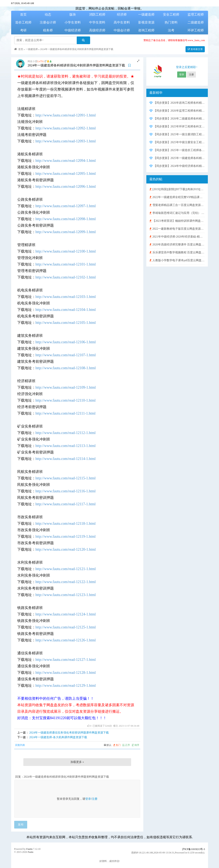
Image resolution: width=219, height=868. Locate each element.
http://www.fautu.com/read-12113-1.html (66, 446)
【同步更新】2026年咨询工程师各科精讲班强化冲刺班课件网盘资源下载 (177, 103)
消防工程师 (97, 14)
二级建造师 (196, 22)
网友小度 (32, 61)
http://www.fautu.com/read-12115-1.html (66, 478)
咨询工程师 (146, 30)
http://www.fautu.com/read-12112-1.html (66, 433)
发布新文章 (195, 49)
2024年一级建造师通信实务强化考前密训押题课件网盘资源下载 (69, 733)
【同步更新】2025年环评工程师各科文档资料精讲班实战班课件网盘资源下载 (177, 126)
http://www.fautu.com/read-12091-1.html (66, 115)
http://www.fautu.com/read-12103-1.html (66, 297)
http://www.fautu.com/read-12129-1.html (66, 686)
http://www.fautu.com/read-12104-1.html (66, 310)
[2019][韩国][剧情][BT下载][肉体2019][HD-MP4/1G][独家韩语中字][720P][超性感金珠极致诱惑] (177, 189)
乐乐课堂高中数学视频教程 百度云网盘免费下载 (177, 252)
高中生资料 (122, 22)
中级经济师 (73, 30)
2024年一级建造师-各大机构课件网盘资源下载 (58, 737)
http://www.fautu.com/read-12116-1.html (66, 491)
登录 (88, 799)
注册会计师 (48, 22)
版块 (73, 14)
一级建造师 (146, 14)
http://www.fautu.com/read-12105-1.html (66, 323)
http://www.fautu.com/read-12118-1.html (66, 524)
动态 (48, 14)
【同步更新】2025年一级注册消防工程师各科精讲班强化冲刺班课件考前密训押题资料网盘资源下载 (177, 134)
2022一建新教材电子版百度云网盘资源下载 (177, 229)
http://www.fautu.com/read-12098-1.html (66, 219)
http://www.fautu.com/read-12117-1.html (66, 504)
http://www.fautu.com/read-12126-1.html (66, 640)
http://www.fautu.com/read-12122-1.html (66, 582)
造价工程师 (23, 22)
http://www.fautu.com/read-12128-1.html (66, 673)
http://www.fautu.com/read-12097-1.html (66, 206)
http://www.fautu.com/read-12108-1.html (66, 368)
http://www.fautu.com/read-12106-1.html (66, 342)
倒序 (135, 745)
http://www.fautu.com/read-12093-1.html (66, 141)
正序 (126, 745)
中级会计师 (122, 30)
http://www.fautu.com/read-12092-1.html (66, 128)
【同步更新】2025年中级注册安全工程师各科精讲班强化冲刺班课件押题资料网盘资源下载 (177, 142)
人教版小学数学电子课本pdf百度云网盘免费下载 (177, 260)
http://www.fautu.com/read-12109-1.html (66, 387)
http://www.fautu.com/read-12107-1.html (66, 355)
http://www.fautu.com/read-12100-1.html (66, 251)
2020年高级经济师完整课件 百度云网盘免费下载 (177, 245)
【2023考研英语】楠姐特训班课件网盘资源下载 (177, 221)
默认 (108, 745)
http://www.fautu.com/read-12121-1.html (66, 569)
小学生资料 (73, 22)
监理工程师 (196, 14)
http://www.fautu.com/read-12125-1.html (66, 627)
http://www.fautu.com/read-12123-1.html (66, 595)
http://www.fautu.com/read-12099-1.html (66, 232)
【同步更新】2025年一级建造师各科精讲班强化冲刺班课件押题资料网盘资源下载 (177, 158)
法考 (171, 30)
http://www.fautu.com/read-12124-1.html (66, 614)
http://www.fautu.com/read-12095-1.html (66, 174)
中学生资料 (97, 22)
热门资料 (171, 22)
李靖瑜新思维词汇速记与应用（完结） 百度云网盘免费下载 (177, 213)
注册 (95, 799)
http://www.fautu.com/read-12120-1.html (66, 549)
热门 (117, 745)
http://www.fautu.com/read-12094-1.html (66, 161)
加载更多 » (77, 762)
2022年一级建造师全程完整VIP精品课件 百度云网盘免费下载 (177, 197)
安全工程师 (171, 14)
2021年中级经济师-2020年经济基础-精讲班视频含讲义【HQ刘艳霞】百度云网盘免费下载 (177, 237)
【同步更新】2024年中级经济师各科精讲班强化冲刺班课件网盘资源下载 (177, 166)
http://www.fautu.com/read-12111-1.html (66, 413)
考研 (23, 30)
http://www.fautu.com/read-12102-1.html (66, 277)
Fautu (30, 849)
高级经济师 (97, 30)
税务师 (48, 30)
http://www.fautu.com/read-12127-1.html (66, 660)
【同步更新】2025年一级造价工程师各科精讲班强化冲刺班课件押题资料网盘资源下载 (177, 150)
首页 (23, 14)
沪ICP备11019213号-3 (193, 849)
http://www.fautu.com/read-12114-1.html (66, 459)
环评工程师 (196, 30)
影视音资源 (146, 22)
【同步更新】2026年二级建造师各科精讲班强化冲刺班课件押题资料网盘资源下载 (177, 119)
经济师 (122, 14)
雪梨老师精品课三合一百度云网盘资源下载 (177, 205)
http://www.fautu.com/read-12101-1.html (66, 264)
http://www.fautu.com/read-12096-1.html (66, 187)
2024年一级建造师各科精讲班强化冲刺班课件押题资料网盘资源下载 (77, 49)
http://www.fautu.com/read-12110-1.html (66, 400)
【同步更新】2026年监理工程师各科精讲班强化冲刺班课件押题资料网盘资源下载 (177, 111)
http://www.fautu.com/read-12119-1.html (66, 536)
